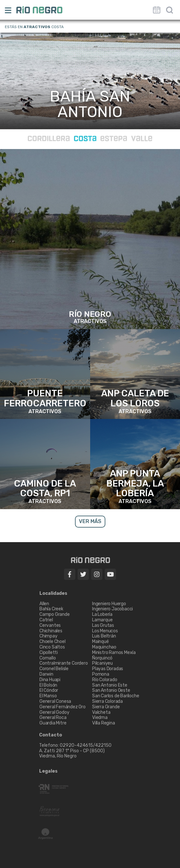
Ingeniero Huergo (109, 604)
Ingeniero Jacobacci (112, 609)
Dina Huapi (50, 680)
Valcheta (101, 712)
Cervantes (50, 625)
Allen (44, 604)
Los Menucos (105, 631)
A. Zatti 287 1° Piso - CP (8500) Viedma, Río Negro (72, 754)
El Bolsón (48, 685)
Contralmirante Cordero (64, 663)
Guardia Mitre (53, 723)
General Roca (53, 718)
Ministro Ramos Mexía (114, 653)
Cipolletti (49, 653)
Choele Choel (53, 642)
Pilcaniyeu (102, 663)
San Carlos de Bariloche (116, 696)
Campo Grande (55, 614)
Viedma (100, 718)
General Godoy (54, 712)
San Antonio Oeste (111, 690)
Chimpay (48, 636)
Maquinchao (104, 647)
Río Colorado (105, 680)
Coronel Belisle (54, 669)
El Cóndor (49, 690)
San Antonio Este (110, 685)
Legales (48, 771)
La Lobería (102, 614)
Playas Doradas (108, 669)
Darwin (46, 674)
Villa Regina (104, 723)
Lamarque (102, 620)
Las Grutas (103, 625)
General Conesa (55, 701)
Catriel (46, 620)
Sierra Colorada (107, 701)
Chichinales (51, 631)
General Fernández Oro (63, 707)
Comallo (48, 658)
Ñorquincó (102, 658)
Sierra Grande (106, 707)
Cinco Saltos (52, 647)
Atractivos (37, 27)
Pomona (101, 674)
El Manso (48, 696)
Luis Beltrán (104, 636)
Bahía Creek (51, 609)
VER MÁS (90, 521)
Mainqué (101, 642)
